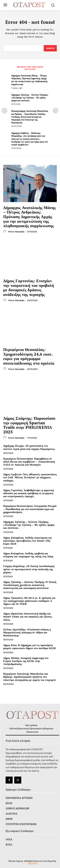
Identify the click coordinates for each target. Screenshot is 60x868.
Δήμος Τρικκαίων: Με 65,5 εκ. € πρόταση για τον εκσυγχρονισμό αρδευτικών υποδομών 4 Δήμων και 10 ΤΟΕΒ (29, 601)
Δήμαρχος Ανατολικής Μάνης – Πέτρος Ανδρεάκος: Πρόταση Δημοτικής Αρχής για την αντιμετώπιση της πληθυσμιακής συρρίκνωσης (29, 80)
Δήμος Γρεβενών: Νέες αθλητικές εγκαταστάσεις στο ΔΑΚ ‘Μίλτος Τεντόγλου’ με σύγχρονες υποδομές (30, 477)
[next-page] (56, 111)
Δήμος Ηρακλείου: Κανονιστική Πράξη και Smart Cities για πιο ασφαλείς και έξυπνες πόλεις (28, 617)
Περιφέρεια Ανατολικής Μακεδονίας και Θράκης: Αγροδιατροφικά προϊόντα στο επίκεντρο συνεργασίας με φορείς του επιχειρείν (30, 677)
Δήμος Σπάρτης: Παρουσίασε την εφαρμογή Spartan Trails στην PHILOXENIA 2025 (29, 425)
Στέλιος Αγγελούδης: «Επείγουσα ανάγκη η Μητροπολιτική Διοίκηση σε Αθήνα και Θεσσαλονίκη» (27, 633)
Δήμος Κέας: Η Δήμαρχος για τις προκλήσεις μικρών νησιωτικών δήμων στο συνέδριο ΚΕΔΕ (30, 647)
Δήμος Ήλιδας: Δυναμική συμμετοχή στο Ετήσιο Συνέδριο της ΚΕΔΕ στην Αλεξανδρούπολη (26, 661)
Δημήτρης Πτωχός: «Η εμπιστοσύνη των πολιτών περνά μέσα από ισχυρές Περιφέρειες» (29, 447)
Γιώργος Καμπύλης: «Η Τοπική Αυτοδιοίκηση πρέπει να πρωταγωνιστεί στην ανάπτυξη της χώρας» (29, 569)
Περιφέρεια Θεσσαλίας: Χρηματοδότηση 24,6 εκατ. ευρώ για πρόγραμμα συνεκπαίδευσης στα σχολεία (29, 356)
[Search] (50, 48)
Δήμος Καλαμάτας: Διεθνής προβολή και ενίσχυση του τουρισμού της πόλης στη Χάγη (28, 555)
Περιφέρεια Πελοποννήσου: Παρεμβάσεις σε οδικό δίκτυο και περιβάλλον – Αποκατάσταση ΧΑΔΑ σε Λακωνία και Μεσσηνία (29, 462)
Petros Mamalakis (16, 232)
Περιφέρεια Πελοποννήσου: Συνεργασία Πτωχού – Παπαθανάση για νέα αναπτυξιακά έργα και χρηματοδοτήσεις (30, 509)
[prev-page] (4, 111)
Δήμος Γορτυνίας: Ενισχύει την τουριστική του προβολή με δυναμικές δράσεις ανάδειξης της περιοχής (29, 287)
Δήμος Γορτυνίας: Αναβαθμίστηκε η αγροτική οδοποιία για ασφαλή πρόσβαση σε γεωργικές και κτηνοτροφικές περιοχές (29, 493)
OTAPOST (32, 864)
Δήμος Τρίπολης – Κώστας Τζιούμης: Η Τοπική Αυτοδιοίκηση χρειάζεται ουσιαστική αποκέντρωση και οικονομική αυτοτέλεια (30, 585)
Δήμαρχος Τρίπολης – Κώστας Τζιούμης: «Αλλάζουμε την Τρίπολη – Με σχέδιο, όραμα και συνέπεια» (30, 98)
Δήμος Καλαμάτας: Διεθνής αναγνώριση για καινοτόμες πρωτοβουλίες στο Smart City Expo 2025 (27, 541)
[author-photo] (5, 232)
